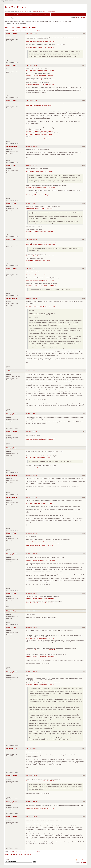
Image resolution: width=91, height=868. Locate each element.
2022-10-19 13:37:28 (32, 432)
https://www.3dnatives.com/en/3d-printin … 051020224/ (40, 245)
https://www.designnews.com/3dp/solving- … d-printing (40, 84)
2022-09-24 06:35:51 (32, 146)
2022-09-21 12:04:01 (32, 34)
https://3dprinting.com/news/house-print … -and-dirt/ (40, 172)
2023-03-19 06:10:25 (32, 672)
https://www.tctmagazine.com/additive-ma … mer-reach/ (41, 80)
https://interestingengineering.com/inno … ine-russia (40, 546)
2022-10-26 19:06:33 (32, 448)
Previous (12, 31)
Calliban (9, 371)
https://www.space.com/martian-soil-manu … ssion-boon (41, 42)
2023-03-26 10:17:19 (32, 776)
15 (31, 31)
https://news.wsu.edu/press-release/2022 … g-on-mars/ (40, 187)
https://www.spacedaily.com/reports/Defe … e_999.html (40, 560)
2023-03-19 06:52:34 (32, 749)
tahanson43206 (12, 146)
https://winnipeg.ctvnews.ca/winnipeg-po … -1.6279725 (40, 541)
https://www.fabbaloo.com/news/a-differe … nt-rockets (40, 275)
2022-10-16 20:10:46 (32, 414)
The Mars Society (24, 11)
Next (38, 31)
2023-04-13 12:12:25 (32, 817)
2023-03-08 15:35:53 (32, 611)
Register (38, 15)
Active (76, 18)
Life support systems (19, 27)
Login (45, 15)
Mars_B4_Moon (12, 34)
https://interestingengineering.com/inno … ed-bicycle (40, 208)
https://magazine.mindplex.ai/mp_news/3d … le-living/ (40, 808)
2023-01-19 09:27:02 (32, 497)
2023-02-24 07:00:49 (32, 593)
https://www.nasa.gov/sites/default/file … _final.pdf (39, 504)
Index (7, 15)
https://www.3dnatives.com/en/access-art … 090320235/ (41, 650)
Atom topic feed (82, 860)
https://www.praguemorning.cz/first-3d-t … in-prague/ (40, 75)
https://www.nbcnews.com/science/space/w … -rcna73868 (41, 619)
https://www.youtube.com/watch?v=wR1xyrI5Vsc (39, 195)
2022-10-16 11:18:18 (32, 298)
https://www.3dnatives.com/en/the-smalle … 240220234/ (41, 598)
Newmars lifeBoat (36, 11)
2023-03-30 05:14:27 (32, 802)
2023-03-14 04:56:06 (32, 627)
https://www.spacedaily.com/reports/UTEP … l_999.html (41, 781)
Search (30, 15)
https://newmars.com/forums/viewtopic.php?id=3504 (40, 231)
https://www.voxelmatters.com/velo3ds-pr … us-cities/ (40, 639)
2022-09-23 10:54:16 (32, 66)
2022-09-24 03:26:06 (32, 101)
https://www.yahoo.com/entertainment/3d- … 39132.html (41, 656)
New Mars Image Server (49, 11)
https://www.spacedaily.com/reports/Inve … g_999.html (40, 684)
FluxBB (84, 862)
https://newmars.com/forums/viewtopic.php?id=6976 (40, 138)
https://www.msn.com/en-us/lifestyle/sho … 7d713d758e (41, 306)
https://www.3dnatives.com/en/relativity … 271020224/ (40, 453)
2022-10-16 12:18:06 (32, 371)
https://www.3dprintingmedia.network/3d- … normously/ (40, 467)
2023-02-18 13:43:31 (32, 533)
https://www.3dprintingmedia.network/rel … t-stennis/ (40, 440)
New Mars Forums (15, 7)
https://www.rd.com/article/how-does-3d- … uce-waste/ (40, 256)
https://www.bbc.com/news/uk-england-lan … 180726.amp (41, 285)
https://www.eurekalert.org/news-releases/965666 (39, 106)
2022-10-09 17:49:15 (32, 240)
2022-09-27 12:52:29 (32, 165)
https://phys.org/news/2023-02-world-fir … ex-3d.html (40, 603)
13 (25, 31)
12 (22, 31)
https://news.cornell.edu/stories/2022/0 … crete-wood (40, 47)
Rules (23, 15)
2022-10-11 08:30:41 (32, 269)
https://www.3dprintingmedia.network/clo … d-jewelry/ (40, 281)
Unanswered (82, 18)
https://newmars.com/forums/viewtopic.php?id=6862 (40, 135)
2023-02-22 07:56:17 (32, 554)
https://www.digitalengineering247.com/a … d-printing (40, 71)
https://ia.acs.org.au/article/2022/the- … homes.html (40, 260)
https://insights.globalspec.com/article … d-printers (39, 458)
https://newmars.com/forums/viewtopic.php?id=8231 (40, 131)
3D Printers (33, 27)
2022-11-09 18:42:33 (32, 475)
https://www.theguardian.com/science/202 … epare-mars (41, 823)
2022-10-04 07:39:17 (32, 203)
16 (35, 31)
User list (16, 15)
